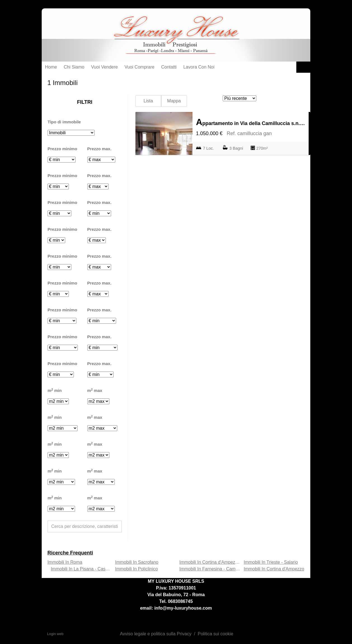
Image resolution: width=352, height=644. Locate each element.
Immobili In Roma (65, 562)
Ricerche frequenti (70, 553)
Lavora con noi (199, 67)
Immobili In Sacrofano (137, 562)
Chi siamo (74, 67)
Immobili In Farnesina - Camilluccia (214, 569)
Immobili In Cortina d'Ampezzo (274, 569)
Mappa (174, 101)
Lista (148, 101)
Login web (55, 634)
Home (51, 67)
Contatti (169, 67)
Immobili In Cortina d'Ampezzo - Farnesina (222, 562)
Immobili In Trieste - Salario (271, 562)
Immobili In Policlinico (136, 569)
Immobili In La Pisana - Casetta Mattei (88, 569)
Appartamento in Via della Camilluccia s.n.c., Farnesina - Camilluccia (251, 122)
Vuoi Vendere (105, 67)
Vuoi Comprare (139, 67)
